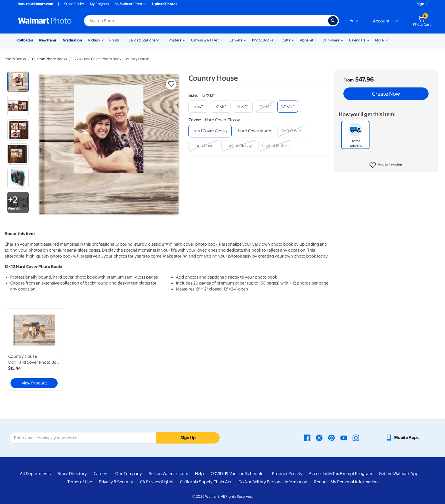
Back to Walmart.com (33, 4)
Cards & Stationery (144, 40)
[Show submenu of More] (386, 40)
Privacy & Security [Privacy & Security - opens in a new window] (116, 482)
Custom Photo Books (50, 59)
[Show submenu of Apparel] (316, 40)
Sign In (422, 4)
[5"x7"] (198, 107)
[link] (34, 350)
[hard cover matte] (254, 131)
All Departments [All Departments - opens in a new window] (35, 474)
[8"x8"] (221, 107)
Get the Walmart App (399, 474)
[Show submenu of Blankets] (245, 40)
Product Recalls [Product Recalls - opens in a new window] (287, 474)
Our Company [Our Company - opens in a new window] (129, 474)
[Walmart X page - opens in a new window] (319, 438)
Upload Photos (165, 4)
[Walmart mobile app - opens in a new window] (402, 438)
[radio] (18, 82)
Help (354, 21)
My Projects (99, 4)
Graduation (72, 40)
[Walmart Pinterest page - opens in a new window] (331, 438)
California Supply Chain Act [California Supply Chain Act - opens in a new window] (206, 482)
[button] (386, 165)
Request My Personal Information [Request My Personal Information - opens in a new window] (346, 482)
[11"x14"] (265, 107)
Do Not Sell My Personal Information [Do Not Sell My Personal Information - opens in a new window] (273, 482)
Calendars (357, 40)
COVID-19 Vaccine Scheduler (238, 474)
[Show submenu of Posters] (184, 40)
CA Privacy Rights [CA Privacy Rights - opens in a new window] (157, 482)
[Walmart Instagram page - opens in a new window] (356, 438)
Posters (175, 40)
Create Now (386, 94)
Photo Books (263, 40)
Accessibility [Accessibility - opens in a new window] (321, 474)
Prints (114, 40)
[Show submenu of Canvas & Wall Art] (221, 40)
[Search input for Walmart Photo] (206, 21)
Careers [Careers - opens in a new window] (101, 474)
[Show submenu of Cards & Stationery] (161, 40)
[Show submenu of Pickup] (102, 40)
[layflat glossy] (239, 146)
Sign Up (188, 438)
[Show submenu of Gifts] (293, 40)
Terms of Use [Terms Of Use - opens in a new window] (80, 482)
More (379, 40)
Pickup (94, 40)
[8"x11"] (243, 107)
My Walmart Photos (131, 4)
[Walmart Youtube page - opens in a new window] (344, 438)
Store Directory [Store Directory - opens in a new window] (72, 474)
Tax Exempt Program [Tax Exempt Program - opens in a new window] (352, 474)
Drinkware (331, 40)
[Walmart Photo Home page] (45, 21)
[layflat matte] (275, 146)
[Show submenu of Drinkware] (342, 40)
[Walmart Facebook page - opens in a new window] (307, 438)
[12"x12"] (288, 107)
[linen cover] (204, 146)
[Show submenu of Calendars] (368, 40)
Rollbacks (25, 40)
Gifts (286, 40)
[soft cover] (291, 131)
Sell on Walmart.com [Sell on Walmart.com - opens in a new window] (168, 474)
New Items (48, 40)
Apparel (307, 40)
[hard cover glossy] (210, 131)
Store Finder (74, 4)
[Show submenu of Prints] (121, 40)
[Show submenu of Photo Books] (276, 40)
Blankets (235, 40)
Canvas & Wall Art (205, 40)
